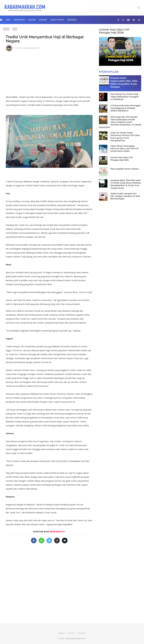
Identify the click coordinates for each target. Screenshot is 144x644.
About (62, 633)
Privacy (82, 633)
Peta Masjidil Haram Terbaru (125, 169)
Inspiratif (19, 20)
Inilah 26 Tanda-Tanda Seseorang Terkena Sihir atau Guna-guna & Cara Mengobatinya (125, 137)
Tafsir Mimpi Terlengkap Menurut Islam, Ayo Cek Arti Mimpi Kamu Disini (125, 149)
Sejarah (72, 20)
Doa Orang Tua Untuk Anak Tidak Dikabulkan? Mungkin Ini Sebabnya (125, 97)
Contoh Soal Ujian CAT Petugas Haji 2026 (114, 31)
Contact (71, 633)
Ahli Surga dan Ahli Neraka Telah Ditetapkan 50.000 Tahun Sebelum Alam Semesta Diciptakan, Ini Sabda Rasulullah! (120, 122)
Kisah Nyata (57, 20)
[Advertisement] (49, 73)
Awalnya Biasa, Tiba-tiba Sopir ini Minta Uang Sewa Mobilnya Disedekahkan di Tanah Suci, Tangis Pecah (126, 184)
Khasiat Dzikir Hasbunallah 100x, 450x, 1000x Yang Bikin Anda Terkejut (124, 82)
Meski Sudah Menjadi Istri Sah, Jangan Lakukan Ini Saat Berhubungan (125, 196)
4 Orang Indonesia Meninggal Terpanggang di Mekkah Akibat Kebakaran (125, 108)
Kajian (32, 20)
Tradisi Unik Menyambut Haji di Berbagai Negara (45, 39)
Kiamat (43, 20)
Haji (8, 20)
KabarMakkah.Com (31, 48)
